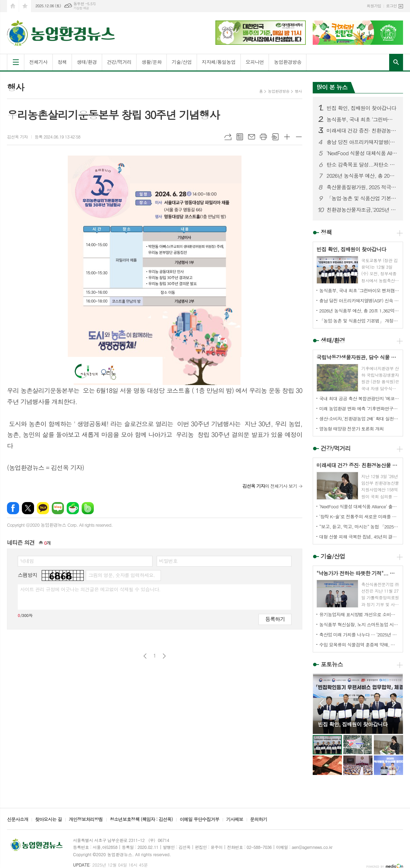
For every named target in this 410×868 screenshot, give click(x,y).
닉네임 (27, 561)
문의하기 (259, 820)
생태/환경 (87, 62)
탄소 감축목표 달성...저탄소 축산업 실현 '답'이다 (362, 165)
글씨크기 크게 (287, 137)
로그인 (391, 6)
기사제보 (235, 820)
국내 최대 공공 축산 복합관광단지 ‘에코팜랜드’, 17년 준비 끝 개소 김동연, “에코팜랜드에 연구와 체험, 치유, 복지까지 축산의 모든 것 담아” (359, 398)
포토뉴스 (332, 664)
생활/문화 (151, 62)
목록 (240, 137)
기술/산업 (182, 62)
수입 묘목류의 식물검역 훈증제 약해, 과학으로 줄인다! (359, 645)
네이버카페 (73, 508)
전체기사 (38, 62)
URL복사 (228, 137)
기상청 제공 (81, 8)
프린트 (263, 137)
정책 (62, 62)
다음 (164, 656)
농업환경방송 (288, 62)
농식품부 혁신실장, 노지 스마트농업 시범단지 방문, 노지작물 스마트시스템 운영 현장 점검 (359, 624)
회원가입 (374, 6)
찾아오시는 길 (48, 820)
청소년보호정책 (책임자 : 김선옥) (141, 820)
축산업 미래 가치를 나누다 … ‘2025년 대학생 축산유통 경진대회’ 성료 (359, 635)
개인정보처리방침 (86, 820)
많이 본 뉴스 (332, 87)
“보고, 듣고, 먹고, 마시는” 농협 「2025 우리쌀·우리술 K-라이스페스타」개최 (359, 527)
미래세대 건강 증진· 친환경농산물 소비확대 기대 (362, 131)
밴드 (88, 508)
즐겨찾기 (25, 6)
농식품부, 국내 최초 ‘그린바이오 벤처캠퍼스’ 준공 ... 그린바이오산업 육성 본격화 (362, 119)
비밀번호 (168, 561)
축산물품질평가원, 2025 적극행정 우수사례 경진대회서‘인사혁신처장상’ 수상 (362, 187)
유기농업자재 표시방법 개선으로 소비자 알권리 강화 (359, 614)
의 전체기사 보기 (269, 486)
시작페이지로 (13, 6)
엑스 (28, 508)
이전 (145, 656)
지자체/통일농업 (219, 62)
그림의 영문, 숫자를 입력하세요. (121, 575)
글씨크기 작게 (299, 137)
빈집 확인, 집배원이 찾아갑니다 (361, 108)
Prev (322, 703)
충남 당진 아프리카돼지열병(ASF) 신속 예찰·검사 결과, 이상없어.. (362, 142)
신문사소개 (18, 820)
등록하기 (275, 619)
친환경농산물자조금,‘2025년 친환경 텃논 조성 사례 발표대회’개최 (362, 210)
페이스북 (13, 508)
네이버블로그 (58, 508)
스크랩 (275, 137)
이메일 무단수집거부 (199, 820)
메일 (252, 137)
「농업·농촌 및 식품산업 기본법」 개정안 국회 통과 (362, 198)
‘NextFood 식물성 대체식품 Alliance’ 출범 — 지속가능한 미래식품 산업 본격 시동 (362, 153)
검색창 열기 (396, 62)
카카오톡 (43, 508)
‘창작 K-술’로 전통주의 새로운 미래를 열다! (359, 516)
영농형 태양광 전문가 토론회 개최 (351, 429)
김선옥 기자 (17, 137)
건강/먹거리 (119, 62)
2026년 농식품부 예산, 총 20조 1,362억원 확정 (362, 176)
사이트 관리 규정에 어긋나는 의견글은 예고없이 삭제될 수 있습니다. (90, 589)
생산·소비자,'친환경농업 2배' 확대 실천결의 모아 (359, 419)
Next (394, 703)
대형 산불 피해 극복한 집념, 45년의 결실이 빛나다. (359, 537)
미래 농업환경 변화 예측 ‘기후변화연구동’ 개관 (359, 408)
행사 (298, 91)
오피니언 (255, 62)
